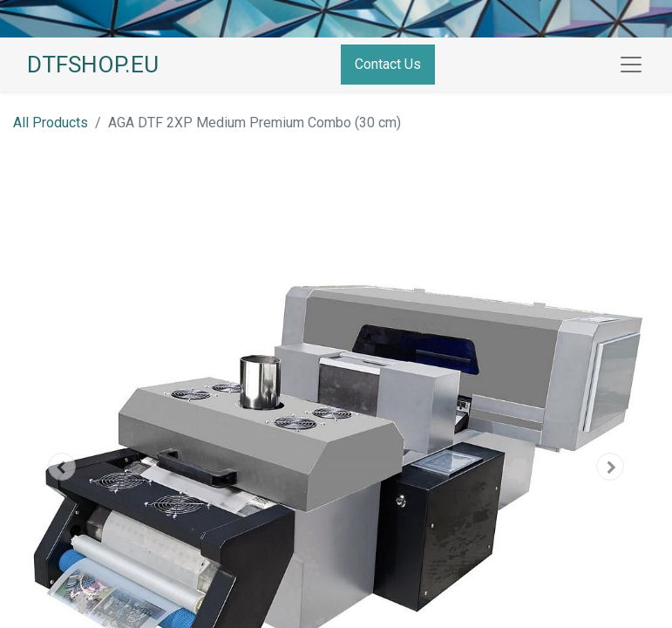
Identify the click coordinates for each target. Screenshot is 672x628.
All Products (51, 123)
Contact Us (388, 64)
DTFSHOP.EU (93, 65)
